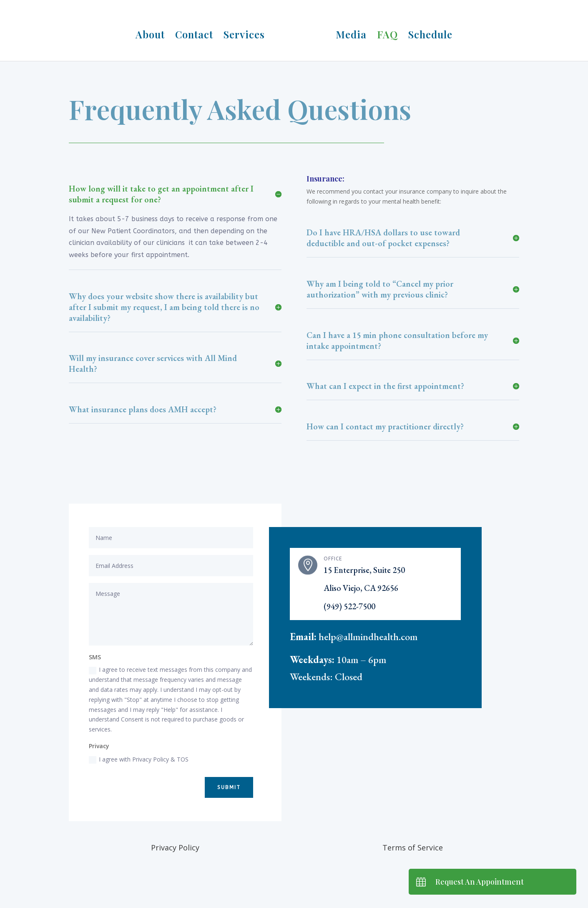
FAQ (384, 33)
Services (247, 33)
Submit (229, 787)
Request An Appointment (480, 882)
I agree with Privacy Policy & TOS (139, 759)
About (153, 33)
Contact (197, 33)
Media (348, 33)
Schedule (427, 33)
